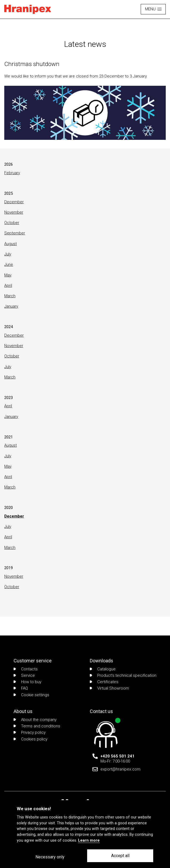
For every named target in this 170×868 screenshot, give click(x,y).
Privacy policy (30, 732)
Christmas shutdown (32, 64)
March (10, 296)
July (8, 254)
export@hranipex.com (120, 769)
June (9, 264)
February (12, 173)
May (8, 275)
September (15, 233)
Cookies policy (31, 739)
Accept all (120, 856)
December (14, 202)
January (11, 306)
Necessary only (50, 857)
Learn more (89, 840)
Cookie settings (31, 695)
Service (24, 675)
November (14, 212)
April (8, 286)
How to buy (27, 682)
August (11, 244)
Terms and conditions (37, 726)
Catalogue (103, 669)
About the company (35, 720)
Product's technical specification (123, 675)
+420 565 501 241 (118, 756)
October (12, 223)
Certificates (104, 682)
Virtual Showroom (109, 688)
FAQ (21, 688)
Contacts (26, 669)
